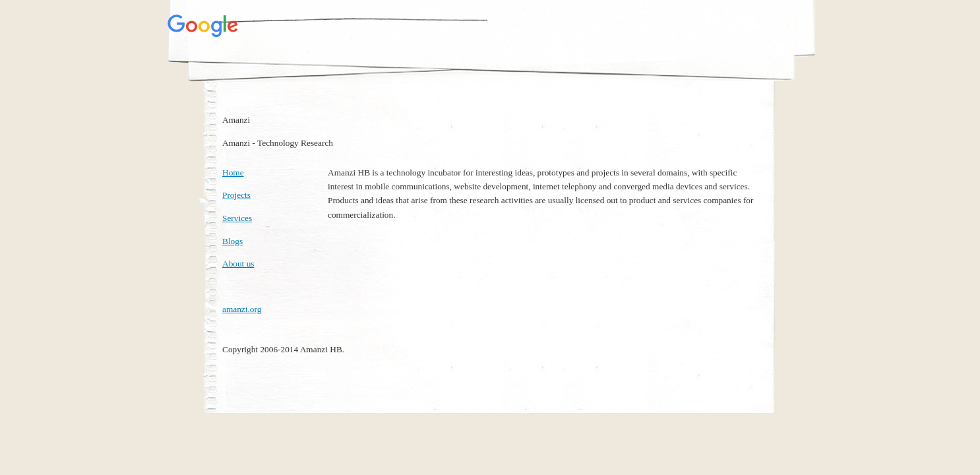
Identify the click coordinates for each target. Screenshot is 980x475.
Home (233, 173)
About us (238, 264)
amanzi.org (242, 309)
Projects (236, 195)
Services (237, 218)
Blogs (232, 241)
